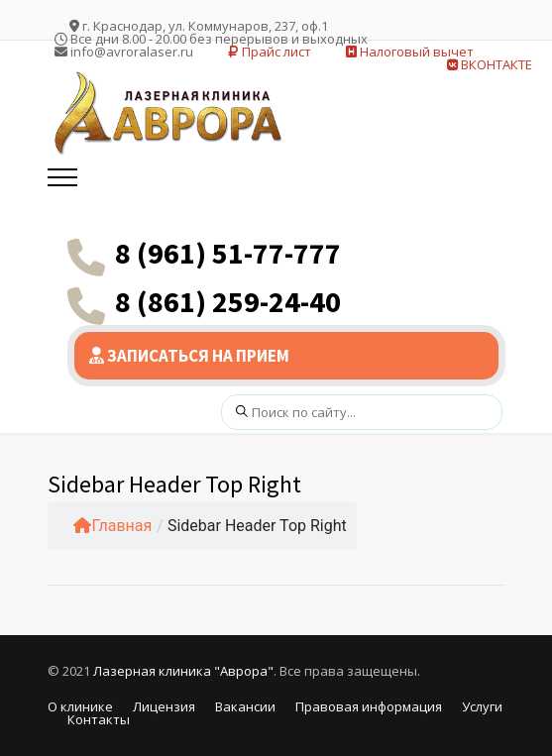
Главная (113, 526)
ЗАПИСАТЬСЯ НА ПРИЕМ (189, 356)
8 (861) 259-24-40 (228, 301)
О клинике (80, 706)
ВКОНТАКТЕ (490, 64)
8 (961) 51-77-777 (228, 253)
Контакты (99, 719)
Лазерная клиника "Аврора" (183, 671)
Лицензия (164, 706)
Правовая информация (369, 706)
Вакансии (245, 706)
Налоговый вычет (410, 52)
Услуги (482, 706)
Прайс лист (270, 52)
